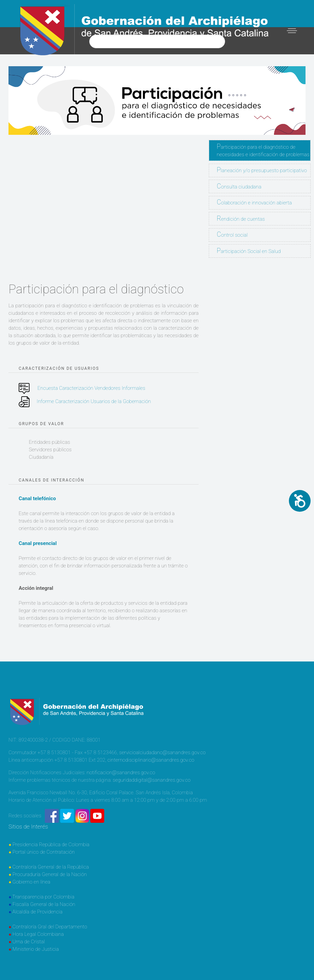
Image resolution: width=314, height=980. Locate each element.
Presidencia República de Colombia (51, 845)
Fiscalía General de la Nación (44, 904)
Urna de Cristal (29, 942)
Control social (232, 234)
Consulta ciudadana (239, 186)
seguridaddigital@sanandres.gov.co (152, 780)
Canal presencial (38, 543)
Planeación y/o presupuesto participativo (262, 170)
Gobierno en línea (32, 882)
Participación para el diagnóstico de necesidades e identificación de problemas (263, 150)
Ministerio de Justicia (36, 949)
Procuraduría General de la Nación (50, 874)
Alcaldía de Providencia (38, 912)
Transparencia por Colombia (43, 897)
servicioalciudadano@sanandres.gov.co (162, 752)
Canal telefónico (37, 498)
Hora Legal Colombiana (38, 934)
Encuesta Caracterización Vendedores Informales (91, 388)
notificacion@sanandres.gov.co (121, 773)
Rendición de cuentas (241, 219)
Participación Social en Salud (249, 251)
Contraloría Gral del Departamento (50, 927)
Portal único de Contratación (44, 852)
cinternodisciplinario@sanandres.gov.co (151, 760)
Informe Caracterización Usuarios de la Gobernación (94, 401)
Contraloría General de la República (51, 867)
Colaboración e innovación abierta (254, 202)
